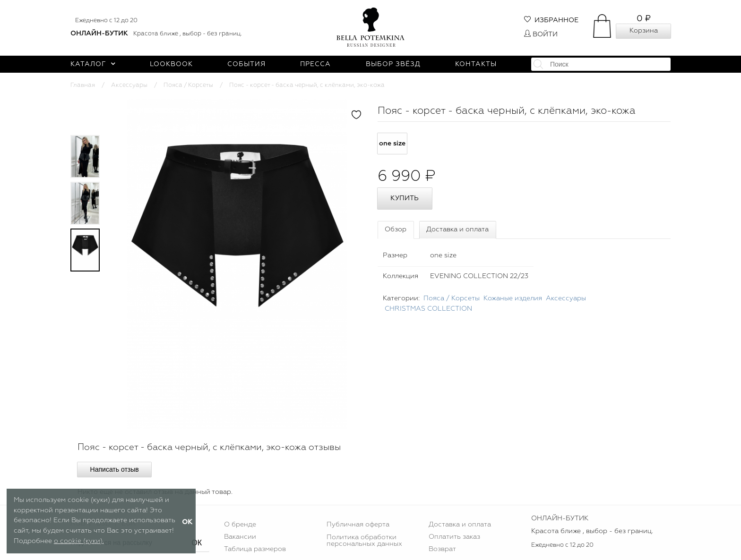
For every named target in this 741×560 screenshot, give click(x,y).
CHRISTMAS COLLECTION (428, 309)
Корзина (644, 31)
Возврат (442, 549)
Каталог (93, 64)
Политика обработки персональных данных (364, 541)
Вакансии (240, 537)
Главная (83, 85)
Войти (541, 34)
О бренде (240, 525)
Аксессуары (129, 85)
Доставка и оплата (457, 229)
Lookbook (171, 64)
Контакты (476, 64)
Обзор (396, 229)
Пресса (315, 64)
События (246, 64)
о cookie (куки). (79, 541)
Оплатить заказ (454, 537)
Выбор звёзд (393, 64)
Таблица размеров (255, 549)
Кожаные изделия (513, 298)
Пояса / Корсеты (188, 85)
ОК (197, 543)
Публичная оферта (358, 525)
